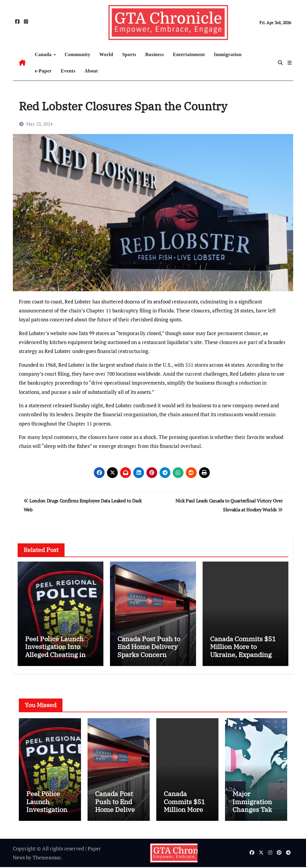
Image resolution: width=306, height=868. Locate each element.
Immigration (228, 54)
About (91, 71)
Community (77, 54)
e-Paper (43, 71)
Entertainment (189, 54)
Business (155, 54)
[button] (290, 63)
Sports (129, 54)
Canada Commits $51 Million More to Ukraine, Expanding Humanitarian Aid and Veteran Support (245, 655)
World (106, 54)
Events (68, 71)
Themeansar (47, 858)
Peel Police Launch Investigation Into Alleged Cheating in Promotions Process (56, 650)
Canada (44, 54)
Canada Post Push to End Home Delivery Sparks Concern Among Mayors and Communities (149, 655)
